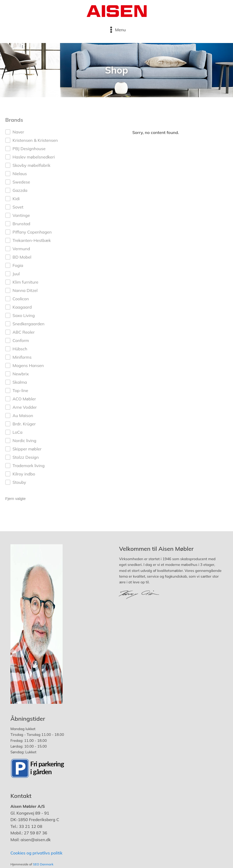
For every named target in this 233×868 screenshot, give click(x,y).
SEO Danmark (43, 864)
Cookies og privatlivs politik (36, 853)
